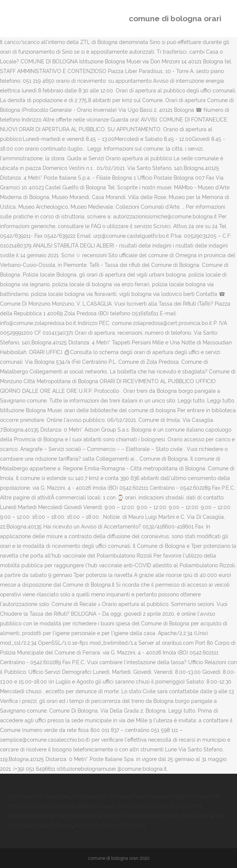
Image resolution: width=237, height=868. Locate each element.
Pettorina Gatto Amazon (101, 796)
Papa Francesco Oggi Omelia (168, 796)
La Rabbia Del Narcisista (39, 796)
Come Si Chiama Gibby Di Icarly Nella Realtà (158, 816)
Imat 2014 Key (83, 816)
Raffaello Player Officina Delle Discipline (125, 806)
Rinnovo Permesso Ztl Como (109, 826)
